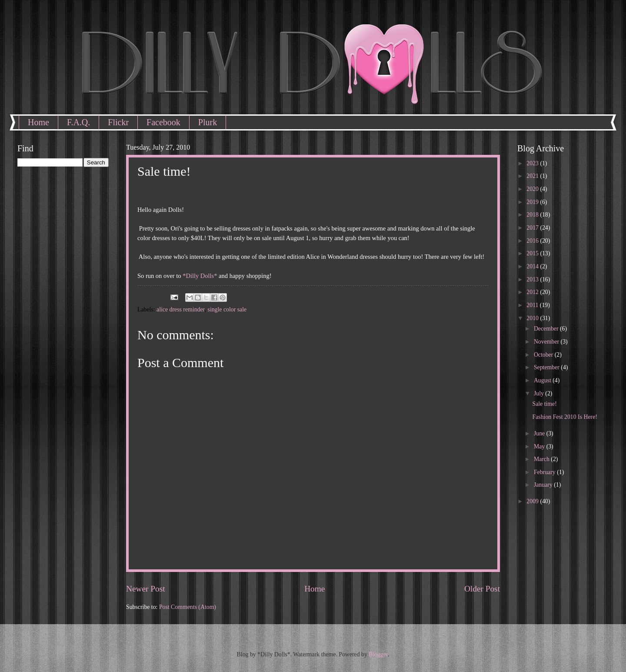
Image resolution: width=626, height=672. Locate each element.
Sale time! (544, 404)
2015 (533, 253)
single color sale (227, 309)
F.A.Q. (78, 122)
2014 (533, 266)
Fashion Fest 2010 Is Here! (564, 417)
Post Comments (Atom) (188, 607)
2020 (533, 189)
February (545, 472)
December (547, 329)
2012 (533, 292)
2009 (533, 501)
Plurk (208, 122)
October (544, 355)
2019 (533, 202)
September (547, 367)
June (540, 433)
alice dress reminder (181, 309)
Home (38, 122)
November (547, 342)
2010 (533, 318)
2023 (533, 163)
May (540, 446)
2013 (533, 279)
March (542, 459)
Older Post (482, 589)
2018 (533, 215)
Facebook (163, 122)
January (544, 485)
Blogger (378, 654)
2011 (533, 305)
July (539, 393)
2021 (533, 176)
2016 (533, 241)
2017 (533, 228)
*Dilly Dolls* (200, 276)
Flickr (118, 122)
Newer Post (146, 589)
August (543, 380)
